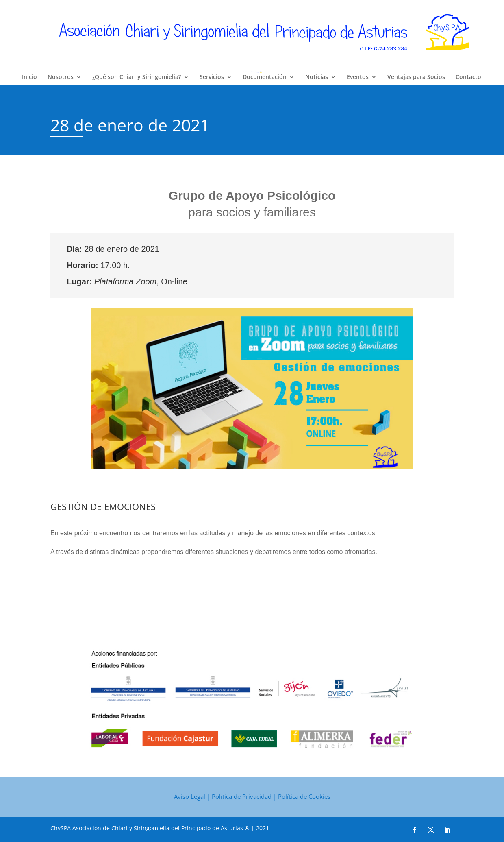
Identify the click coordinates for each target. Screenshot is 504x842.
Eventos (358, 77)
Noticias (317, 77)
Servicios (212, 77)
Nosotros (61, 77)
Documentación (265, 77)
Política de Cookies (304, 796)
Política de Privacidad (242, 796)
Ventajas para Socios (416, 77)
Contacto (468, 77)
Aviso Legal (190, 796)
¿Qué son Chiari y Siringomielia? (137, 77)
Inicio (29, 77)
